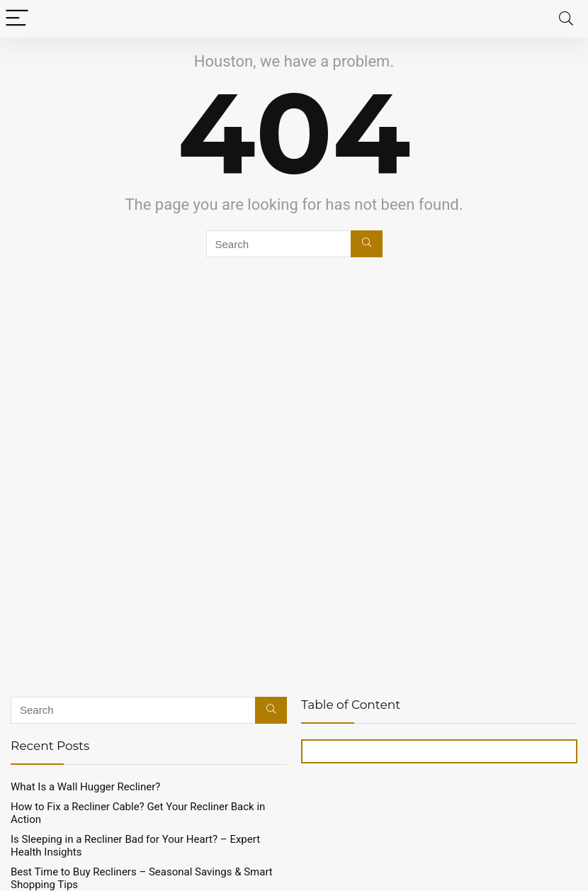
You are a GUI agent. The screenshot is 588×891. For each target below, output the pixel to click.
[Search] (566, 19)
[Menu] (17, 19)
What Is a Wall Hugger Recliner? (85, 787)
